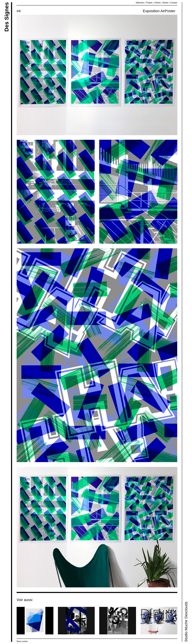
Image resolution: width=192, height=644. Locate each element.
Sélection (140, 3)
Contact (174, 3)
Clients (158, 3)
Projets (149, 3)
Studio (165, 3)
